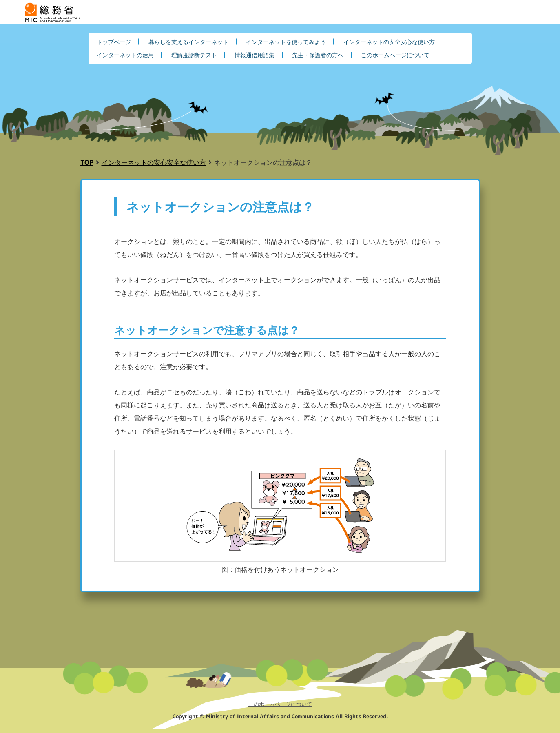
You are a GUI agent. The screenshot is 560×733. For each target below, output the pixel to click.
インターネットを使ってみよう (286, 42)
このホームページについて (395, 55)
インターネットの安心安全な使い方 (154, 162)
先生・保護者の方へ (318, 55)
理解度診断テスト (194, 55)
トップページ (114, 42)
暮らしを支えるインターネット (188, 42)
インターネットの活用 (125, 55)
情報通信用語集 (255, 55)
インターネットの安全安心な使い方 (389, 42)
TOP (87, 162)
